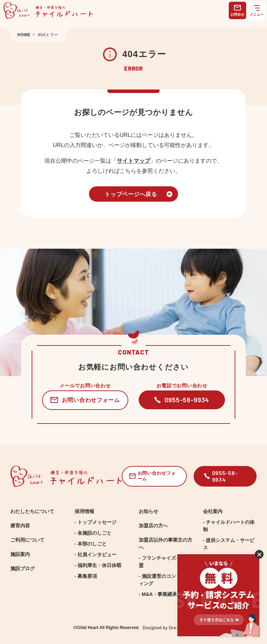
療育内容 (20, 526)
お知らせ (148, 511)
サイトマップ (133, 161)
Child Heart (87, 628)
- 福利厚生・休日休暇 (98, 565)
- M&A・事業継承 (158, 594)
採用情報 (84, 511)
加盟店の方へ (153, 526)
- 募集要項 (86, 576)
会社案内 (213, 511)
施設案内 (20, 554)
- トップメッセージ (96, 522)
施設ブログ (23, 568)
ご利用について (27, 540)
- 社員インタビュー (96, 554)
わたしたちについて (32, 511)
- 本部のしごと (91, 544)
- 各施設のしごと (93, 533)
